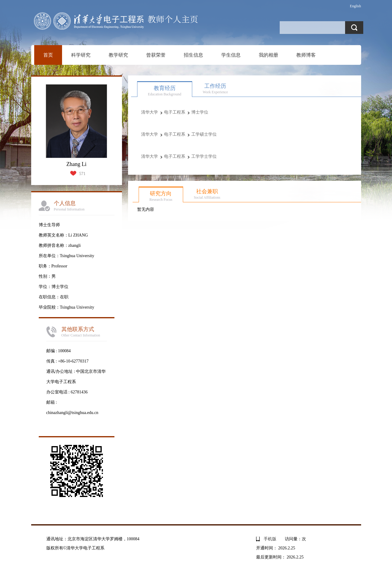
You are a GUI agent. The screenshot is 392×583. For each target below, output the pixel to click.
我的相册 (268, 55)
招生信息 (193, 55)
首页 (48, 55)
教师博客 (306, 55)
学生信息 (231, 55)
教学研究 (118, 55)
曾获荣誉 (156, 55)
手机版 (270, 539)
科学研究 (81, 55)
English (356, 6)
